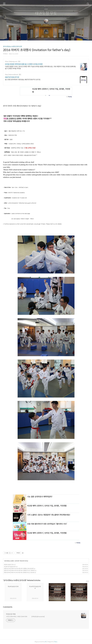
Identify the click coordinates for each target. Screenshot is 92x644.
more (88, 581)
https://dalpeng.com (11, 62)
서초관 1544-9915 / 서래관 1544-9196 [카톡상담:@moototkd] (25, 617)
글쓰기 (37, 37)
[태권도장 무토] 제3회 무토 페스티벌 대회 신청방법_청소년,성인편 (19, 569)
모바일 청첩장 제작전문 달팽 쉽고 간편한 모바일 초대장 (24, 64)
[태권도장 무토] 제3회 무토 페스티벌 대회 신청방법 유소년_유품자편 (19, 571)
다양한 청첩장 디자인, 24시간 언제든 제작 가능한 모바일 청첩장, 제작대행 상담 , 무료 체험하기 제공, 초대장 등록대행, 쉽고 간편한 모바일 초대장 (40, 68)
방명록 (43, 37)
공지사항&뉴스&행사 (9, 561)
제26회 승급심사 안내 (9, 565)
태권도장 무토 (46, 14)
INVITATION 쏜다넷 (12, 77)
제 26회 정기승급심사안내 (10, 567)
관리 (55, 37)
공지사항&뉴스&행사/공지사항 (12, 47)
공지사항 (17, 561)
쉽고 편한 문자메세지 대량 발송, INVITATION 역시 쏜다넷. (23, 80)
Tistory (56, 642)
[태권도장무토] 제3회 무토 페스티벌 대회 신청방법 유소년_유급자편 (19, 572)
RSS (49, 37)
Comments (8, 607)
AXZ (46, 642)
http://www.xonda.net (11, 75)
